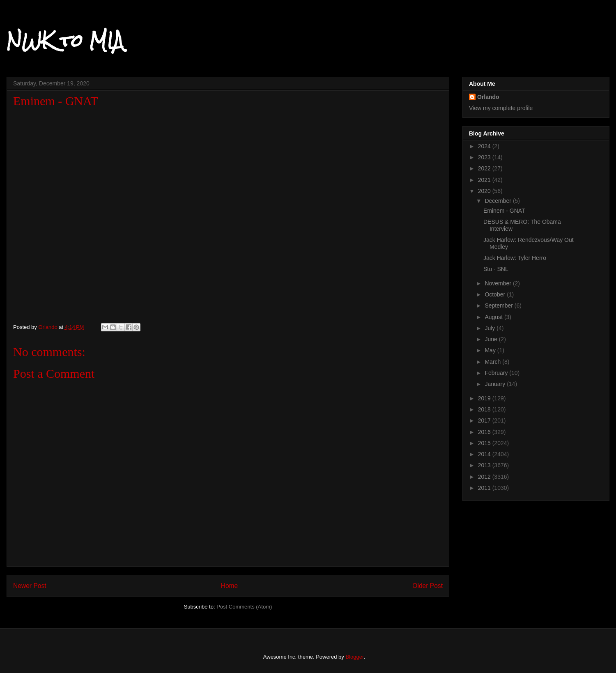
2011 (485, 488)
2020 (485, 191)
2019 (485, 398)
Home (230, 586)
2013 (485, 465)
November (499, 283)
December (499, 201)
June (492, 339)
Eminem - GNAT (504, 211)
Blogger (354, 657)
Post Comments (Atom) (244, 607)
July (491, 328)
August (494, 317)
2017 (485, 420)
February (497, 373)
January (496, 384)
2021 (485, 180)
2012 (485, 477)
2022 (485, 168)
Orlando (488, 97)
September (499, 305)
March (493, 362)
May (491, 350)
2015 (485, 443)
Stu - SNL (496, 269)
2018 (485, 409)
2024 (485, 146)
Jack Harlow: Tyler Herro (515, 258)
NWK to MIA (65, 41)
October (496, 294)
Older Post (428, 586)
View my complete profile (501, 108)
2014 (485, 454)
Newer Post (30, 586)
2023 (485, 157)
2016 (485, 432)
